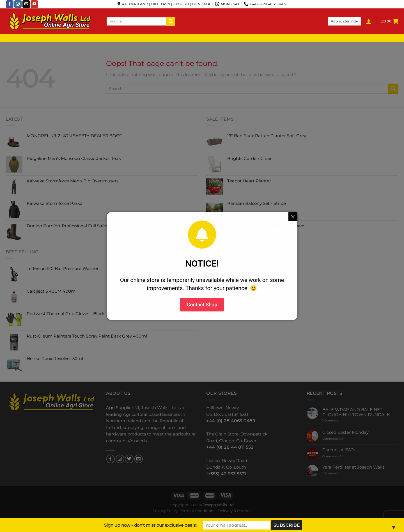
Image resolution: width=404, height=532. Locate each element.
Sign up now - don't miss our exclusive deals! (150, 525)
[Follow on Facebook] (10, 4)
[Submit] (171, 21)
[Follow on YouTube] (34, 4)
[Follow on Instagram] (18, 4)
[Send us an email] (26, 4)
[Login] (369, 21)
